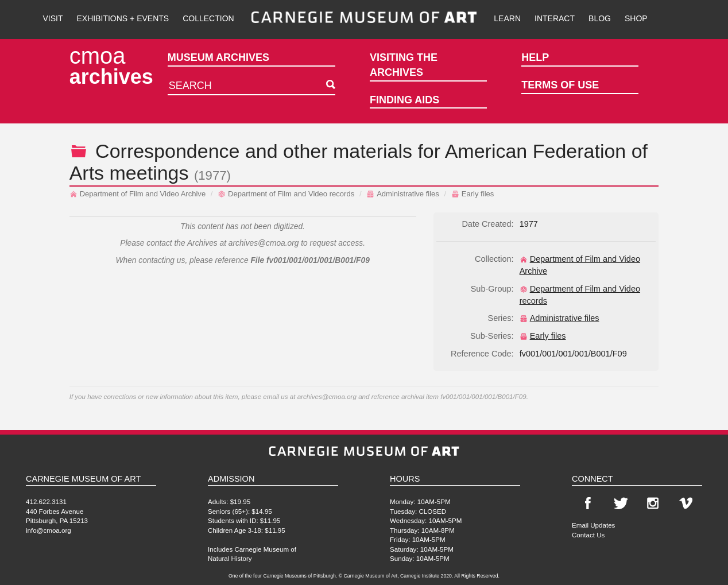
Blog (600, 18)
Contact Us (588, 535)
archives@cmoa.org (264, 243)
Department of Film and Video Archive (138, 194)
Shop (636, 18)
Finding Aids (404, 100)
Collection (208, 18)
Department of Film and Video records (286, 194)
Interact (555, 18)
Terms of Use (560, 85)
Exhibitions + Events (123, 18)
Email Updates (593, 525)
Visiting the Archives (404, 65)
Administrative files (403, 194)
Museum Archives (218, 57)
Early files (473, 194)
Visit (53, 18)
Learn (507, 18)
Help (535, 57)
